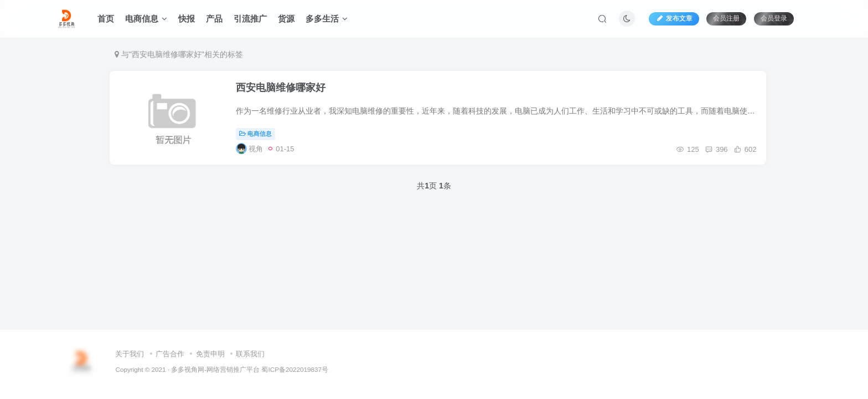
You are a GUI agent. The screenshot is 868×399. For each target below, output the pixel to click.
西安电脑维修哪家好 (282, 89)
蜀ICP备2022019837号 (294, 369)
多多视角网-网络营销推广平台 (215, 369)
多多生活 (327, 19)
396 (715, 150)
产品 (214, 19)
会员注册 (726, 18)
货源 (286, 19)
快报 (187, 19)
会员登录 (774, 18)
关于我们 (130, 354)
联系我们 (250, 354)
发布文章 (674, 18)
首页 (106, 19)
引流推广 (250, 19)
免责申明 (210, 354)
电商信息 (146, 19)
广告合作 (170, 354)
